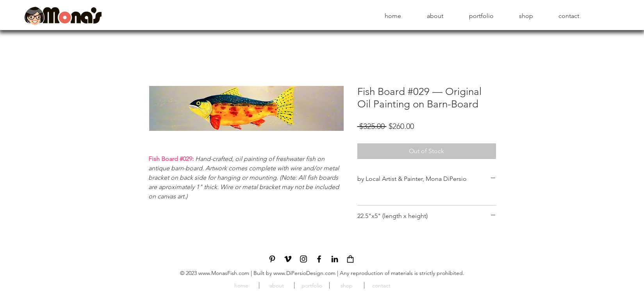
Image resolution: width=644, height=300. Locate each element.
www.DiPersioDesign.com (304, 273)
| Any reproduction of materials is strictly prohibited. (400, 273)
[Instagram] (303, 259)
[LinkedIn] (335, 259)
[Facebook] (319, 259)
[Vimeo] (288, 259)
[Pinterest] (272, 259)
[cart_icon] (350, 259)
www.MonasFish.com (224, 273)
